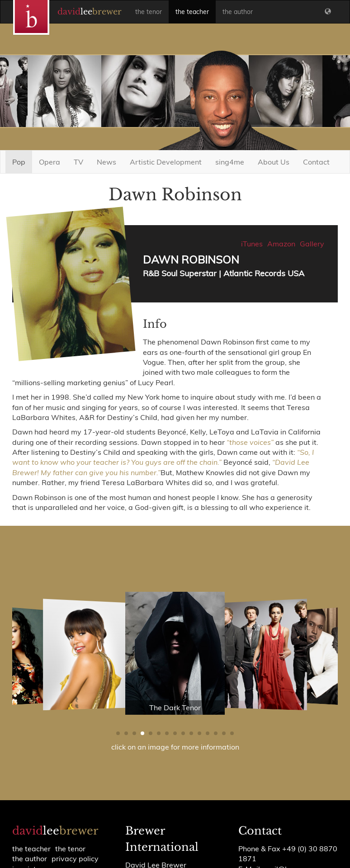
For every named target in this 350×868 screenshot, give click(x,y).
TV (78, 162)
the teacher (192, 12)
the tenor (149, 12)
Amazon (281, 244)
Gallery (312, 244)
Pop (19, 162)
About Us (274, 162)
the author (238, 12)
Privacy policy (75, 859)
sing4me (230, 162)
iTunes (252, 244)
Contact (316, 162)
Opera (50, 162)
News (106, 162)
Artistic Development (166, 162)
